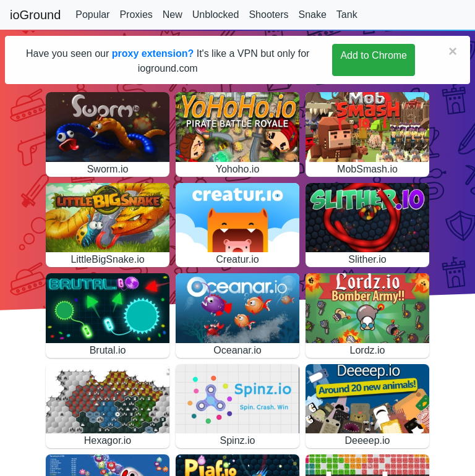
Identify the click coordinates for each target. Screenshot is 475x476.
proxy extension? (153, 53)
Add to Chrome (374, 55)
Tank (347, 15)
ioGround (35, 15)
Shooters (268, 15)
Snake (312, 15)
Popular (92, 15)
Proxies (136, 15)
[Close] (453, 51)
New (173, 15)
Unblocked (216, 15)
